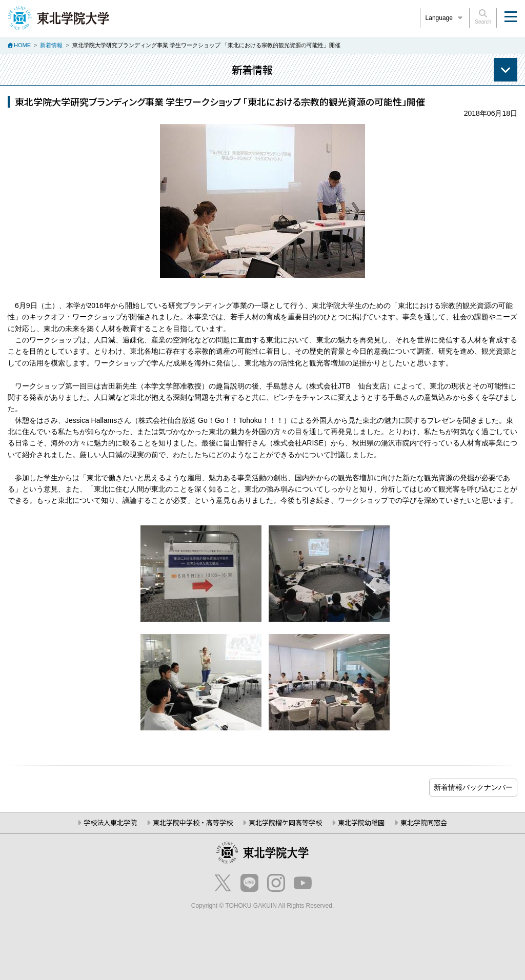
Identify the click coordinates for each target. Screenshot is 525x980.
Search (483, 17)
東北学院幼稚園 (361, 822)
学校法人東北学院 (110, 822)
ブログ (473, 788)
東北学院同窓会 (424, 822)
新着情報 (51, 45)
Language (445, 18)
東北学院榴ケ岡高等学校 (285, 822)
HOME (22, 45)
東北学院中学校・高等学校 (193, 822)
